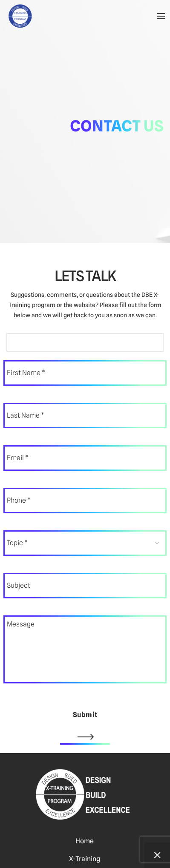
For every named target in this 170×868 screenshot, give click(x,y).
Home (85, 841)
